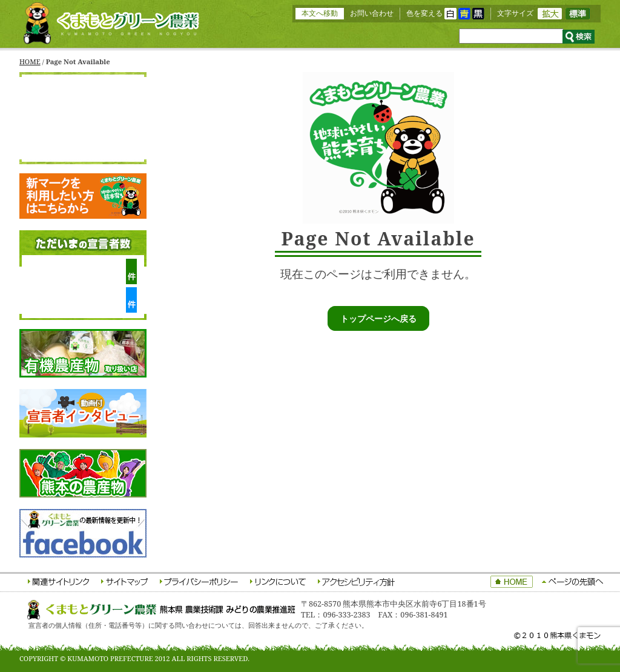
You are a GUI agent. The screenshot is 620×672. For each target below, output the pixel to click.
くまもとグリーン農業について (83, 108)
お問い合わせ (372, 13)
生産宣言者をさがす (83, 128)
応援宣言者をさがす (83, 149)
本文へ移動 (320, 13)
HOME (30, 62)
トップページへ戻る (378, 318)
